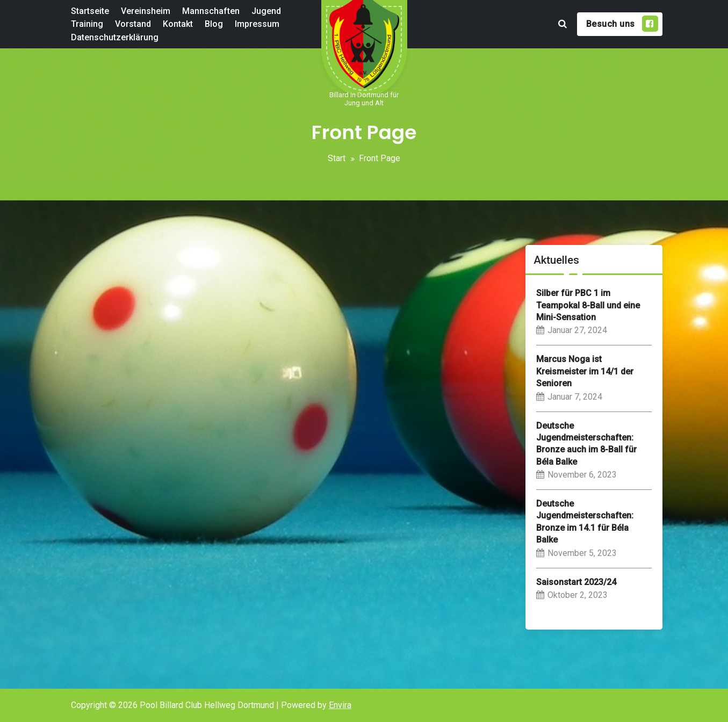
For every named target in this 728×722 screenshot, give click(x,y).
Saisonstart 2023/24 (576, 582)
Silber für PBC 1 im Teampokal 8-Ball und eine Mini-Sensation (588, 305)
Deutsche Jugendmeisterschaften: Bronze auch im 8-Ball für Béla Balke (586, 444)
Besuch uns (622, 24)
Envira (340, 705)
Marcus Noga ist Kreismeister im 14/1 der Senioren (585, 371)
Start (337, 158)
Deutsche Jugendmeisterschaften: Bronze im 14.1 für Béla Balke (585, 522)
